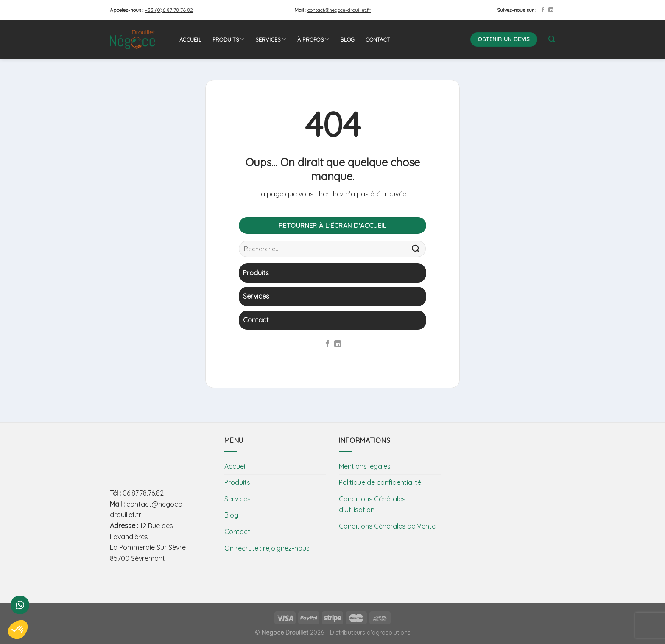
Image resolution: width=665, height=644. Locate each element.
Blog (347, 39)
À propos (313, 39)
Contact (378, 39)
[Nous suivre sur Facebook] (543, 10)
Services (271, 39)
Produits (229, 39)
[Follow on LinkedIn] (551, 10)
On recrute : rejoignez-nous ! (268, 548)
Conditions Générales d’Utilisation (372, 504)
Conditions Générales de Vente (387, 526)
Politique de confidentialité (380, 482)
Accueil (190, 39)
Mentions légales (365, 466)
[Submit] (416, 248)
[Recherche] (552, 39)
